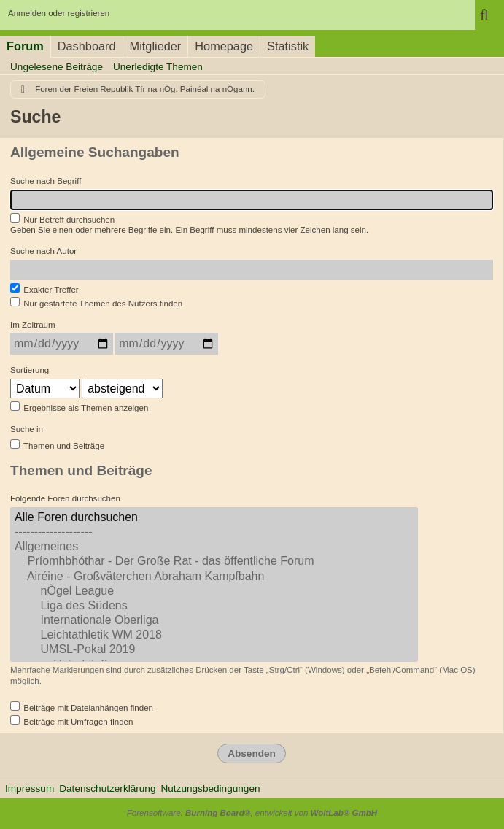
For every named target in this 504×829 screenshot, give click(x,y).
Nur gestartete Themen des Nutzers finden (96, 302)
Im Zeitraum (33, 325)
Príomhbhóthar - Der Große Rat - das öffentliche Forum (214, 562)
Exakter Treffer (44, 289)
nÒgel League (214, 592)
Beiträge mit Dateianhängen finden (82, 707)
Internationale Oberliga (214, 621)
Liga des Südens (214, 606)
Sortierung (30, 370)
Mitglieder (156, 46)
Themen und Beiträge (57, 445)
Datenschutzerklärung (107, 788)
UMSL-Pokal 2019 (214, 650)
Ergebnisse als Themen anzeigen (79, 407)
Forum (25, 46)
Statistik (288, 46)
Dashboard (87, 46)
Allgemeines (214, 547)
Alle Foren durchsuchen (214, 518)
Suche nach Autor (43, 251)
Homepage (224, 46)
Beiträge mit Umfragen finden (71, 721)
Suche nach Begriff (46, 181)
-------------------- (214, 533)
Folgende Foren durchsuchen (65, 498)
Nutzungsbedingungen (210, 788)
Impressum (30, 788)
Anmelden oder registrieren (59, 13)
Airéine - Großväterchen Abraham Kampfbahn (214, 577)
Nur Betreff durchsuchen (62, 219)
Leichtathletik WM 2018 (214, 636)
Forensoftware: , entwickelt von (252, 813)
